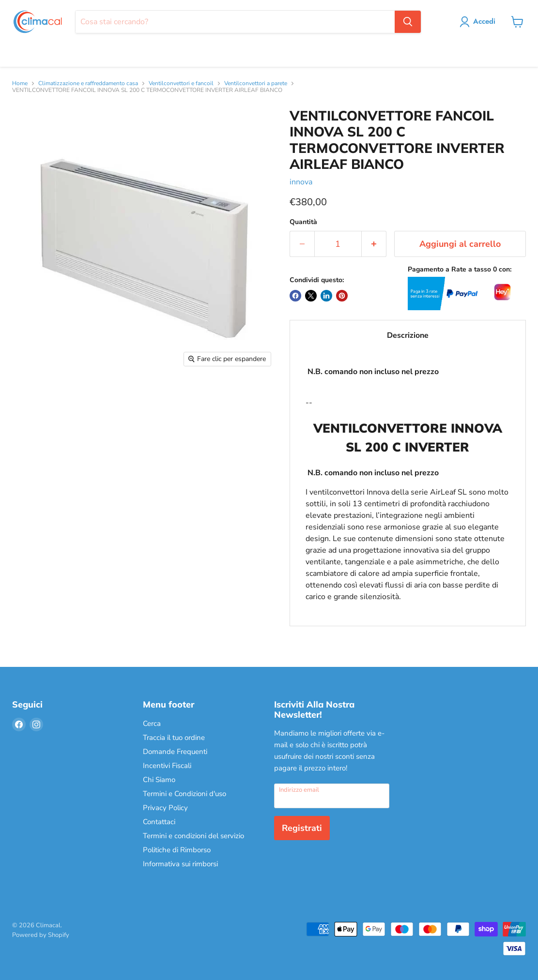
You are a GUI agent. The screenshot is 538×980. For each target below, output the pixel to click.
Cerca (152, 724)
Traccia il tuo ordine (174, 738)
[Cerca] (235, 22)
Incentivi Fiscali (167, 766)
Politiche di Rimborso (177, 850)
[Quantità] (338, 244)
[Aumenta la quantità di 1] (374, 244)
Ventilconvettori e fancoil (181, 84)
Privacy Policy (165, 808)
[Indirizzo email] (332, 796)
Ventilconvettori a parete (256, 84)
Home (20, 84)
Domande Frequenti (175, 752)
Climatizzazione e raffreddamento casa (88, 84)
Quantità (303, 222)
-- (408, 484)
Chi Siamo (159, 780)
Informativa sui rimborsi (180, 864)
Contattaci (159, 822)
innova (301, 182)
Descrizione (408, 335)
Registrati (302, 828)
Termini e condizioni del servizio (193, 836)
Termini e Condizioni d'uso (184, 794)
